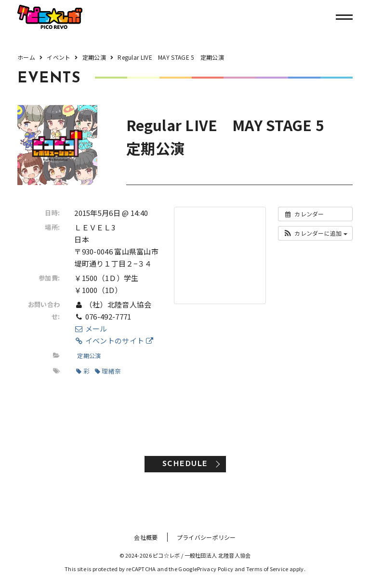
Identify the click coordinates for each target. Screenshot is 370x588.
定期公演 (89, 355)
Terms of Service (267, 569)
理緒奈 (108, 371)
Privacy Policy (215, 569)
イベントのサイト (114, 341)
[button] (315, 233)
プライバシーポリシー (206, 537)
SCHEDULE (185, 464)
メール (91, 328)
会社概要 (146, 537)
